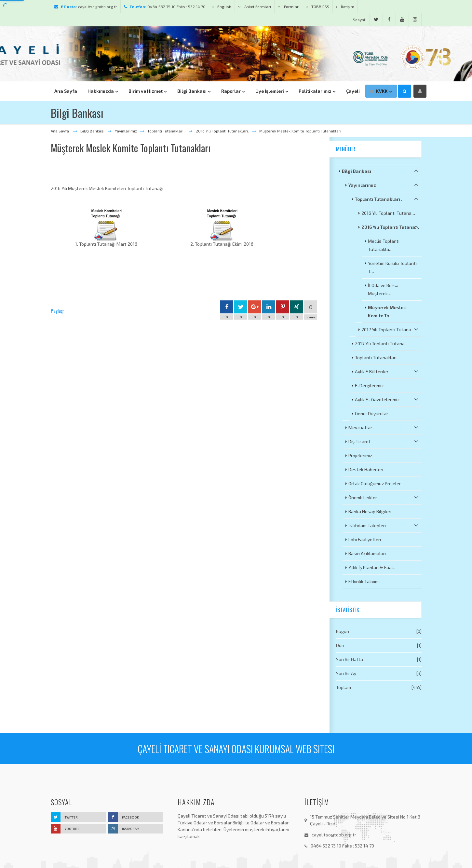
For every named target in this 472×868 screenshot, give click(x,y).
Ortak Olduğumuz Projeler (375, 483)
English (222, 7)
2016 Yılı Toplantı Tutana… (388, 213)
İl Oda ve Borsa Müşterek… (383, 289)
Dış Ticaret (383, 441)
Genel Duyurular (371, 413)
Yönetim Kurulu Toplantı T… (392, 267)
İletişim (345, 7)
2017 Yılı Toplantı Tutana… (390, 329)
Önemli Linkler (383, 497)
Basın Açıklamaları (367, 553)
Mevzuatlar (383, 427)
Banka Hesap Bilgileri (370, 511)
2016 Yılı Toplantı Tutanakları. (222, 131)
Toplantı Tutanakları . (166, 131)
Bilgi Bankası (92, 131)
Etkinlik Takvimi (364, 581)
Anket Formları (255, 7)
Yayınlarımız (126, 131)
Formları (289, 7)
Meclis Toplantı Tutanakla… (384, 245)
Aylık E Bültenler (387, 371)
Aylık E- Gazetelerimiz (387, 399)
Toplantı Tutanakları (376, 358)
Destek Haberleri (366, 469)
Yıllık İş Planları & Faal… (372, 567)
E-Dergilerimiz (369, 386)
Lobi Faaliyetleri (365, 539)
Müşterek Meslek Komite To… (387, 311)
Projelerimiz (360, 455)
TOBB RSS (318, 7)
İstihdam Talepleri (383, 525)
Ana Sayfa (60, 131)
